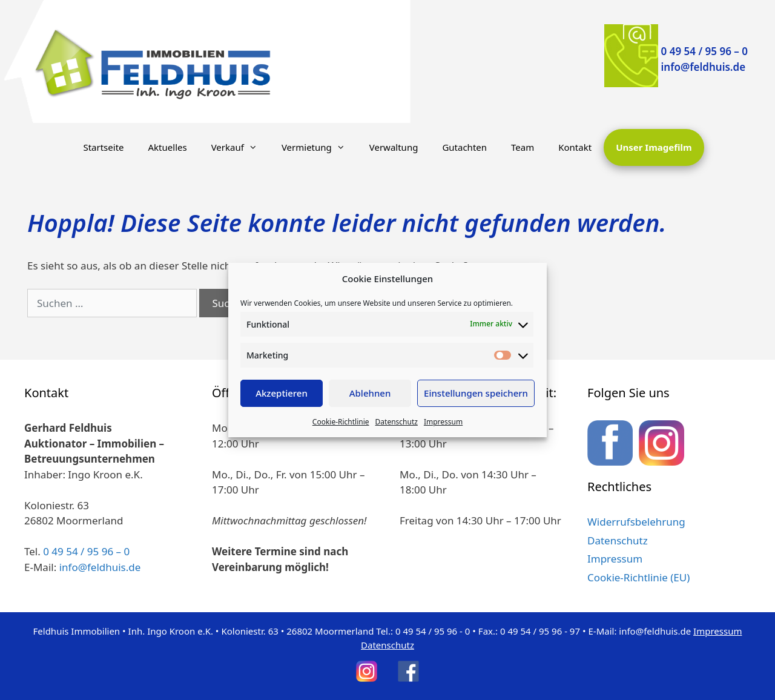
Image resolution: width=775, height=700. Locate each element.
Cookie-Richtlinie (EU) (638, 577)
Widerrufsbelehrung (636, 522)
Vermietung (319, 147)
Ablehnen (370, 393)
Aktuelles (168, 147)
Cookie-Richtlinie (341, 422)
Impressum (443, 422)
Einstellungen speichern (476, 393)
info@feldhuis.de (704, 67)
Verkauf (240, 147)
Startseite (103, 147)
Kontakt (575, 147)
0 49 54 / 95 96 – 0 (704, 51)
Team (523, 147)
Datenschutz (397, 422)
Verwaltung (394, 147)
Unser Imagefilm (654, 147)
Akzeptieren (282, 393)
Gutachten (464, 147)
